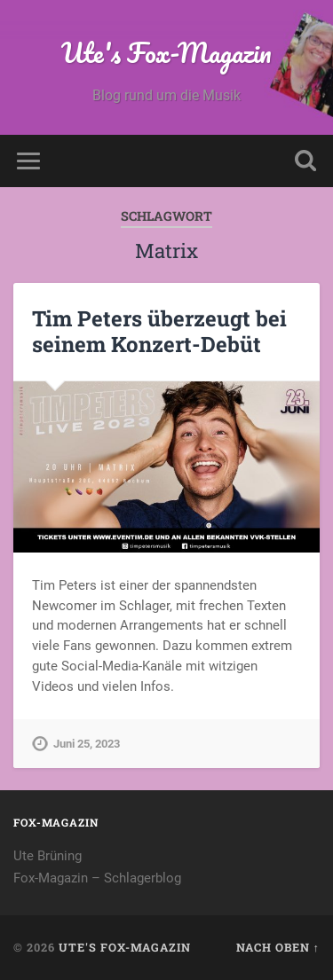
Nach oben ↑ (278, 947)
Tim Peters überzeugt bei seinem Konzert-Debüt (159, 331)
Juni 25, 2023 (87, 744)
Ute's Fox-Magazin (166, 53)
